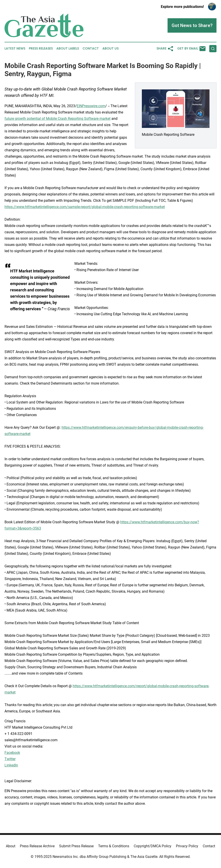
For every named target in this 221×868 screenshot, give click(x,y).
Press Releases (41, 49)
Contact (91, 49)
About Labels (68, 49)
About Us (110, 49)
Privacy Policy (187, 846)
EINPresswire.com (91, 106)
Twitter (10, 759)
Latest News (15, 49)
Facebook (12, 753)
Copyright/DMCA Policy (153, 846)
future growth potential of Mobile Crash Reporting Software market (58, 119)
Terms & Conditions (114, 846)
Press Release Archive (37, 846)
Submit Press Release (76, 846)
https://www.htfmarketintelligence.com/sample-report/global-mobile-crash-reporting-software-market (85, 207)
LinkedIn (11, 765)
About (11, 846)
